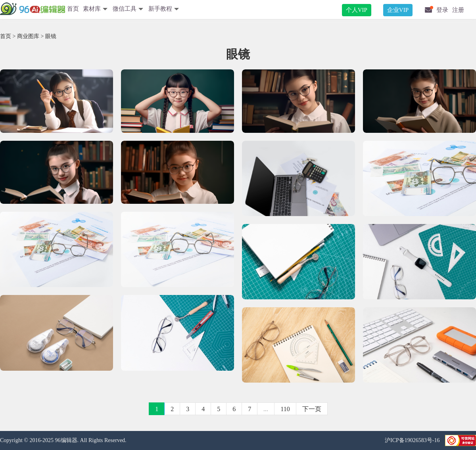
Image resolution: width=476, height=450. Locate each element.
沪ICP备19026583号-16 (413, 440)
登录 (442, 10)
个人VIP (357, 10)
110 (285, 409)
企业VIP (398, 10)
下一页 (312, 409)
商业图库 (28, 36)
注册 (458, 10)
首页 (73, 9)
